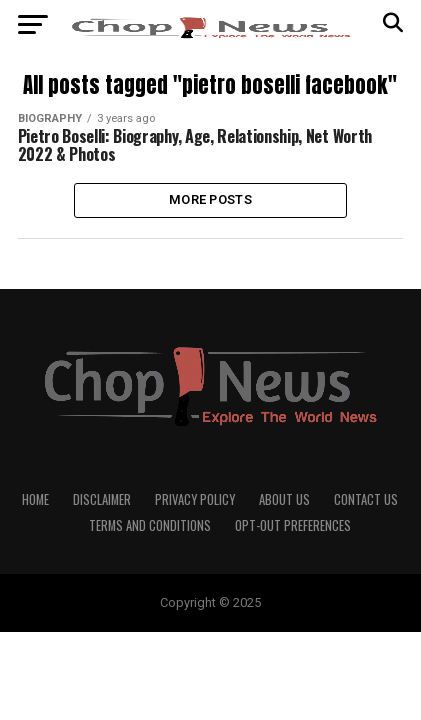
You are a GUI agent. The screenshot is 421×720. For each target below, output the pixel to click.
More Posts (210, 199)
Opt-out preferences (293, 525)
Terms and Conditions (150, 525)
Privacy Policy (195, 499)
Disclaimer (102, 499)
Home (35, 499)
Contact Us (366, 499)
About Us (284, 499)
